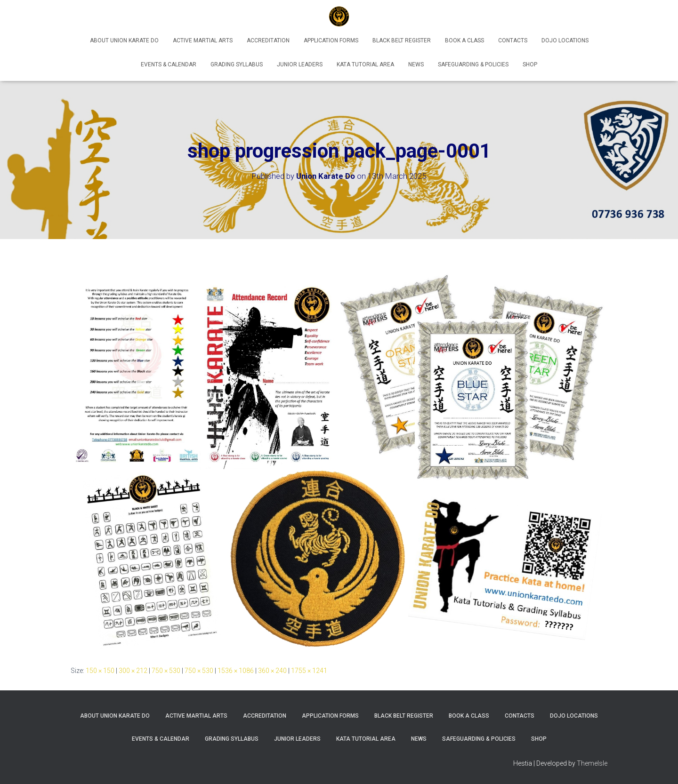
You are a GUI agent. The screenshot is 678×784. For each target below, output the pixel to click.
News (416, 64)
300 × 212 (133, 671)
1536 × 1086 (236, 671)
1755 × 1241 (309, 671)
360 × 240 (272, 671)
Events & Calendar (169, 64)
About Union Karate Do (124, 40)
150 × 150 (100, 671)
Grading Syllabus (237, 64)
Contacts (513, 40)
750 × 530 (166, 671)
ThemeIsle (592, 763)
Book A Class (464, 40)
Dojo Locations (565, 40)
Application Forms (331, 40)
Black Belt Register (402, 40)
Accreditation (268, 40)
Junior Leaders (300, 64)
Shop (530, 64)
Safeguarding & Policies (473, 64)
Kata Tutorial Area (365, 64)
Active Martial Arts (203, 40)
